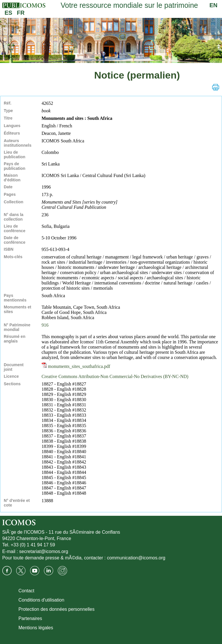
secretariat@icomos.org (44, 551)
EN (214, 5)
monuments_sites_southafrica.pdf (76, 366)
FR (21, 13)
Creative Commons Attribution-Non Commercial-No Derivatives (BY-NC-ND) (115, 376)
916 (45, 325)
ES (9, 13)
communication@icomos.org (136, 558)
